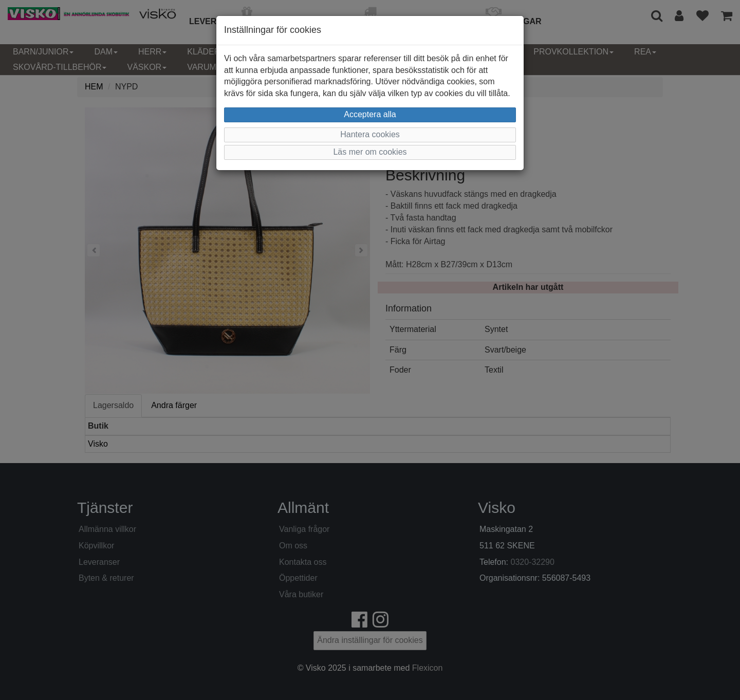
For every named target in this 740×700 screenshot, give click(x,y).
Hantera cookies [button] (370, 134)
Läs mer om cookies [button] (370, 152)
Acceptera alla (370, 114)
